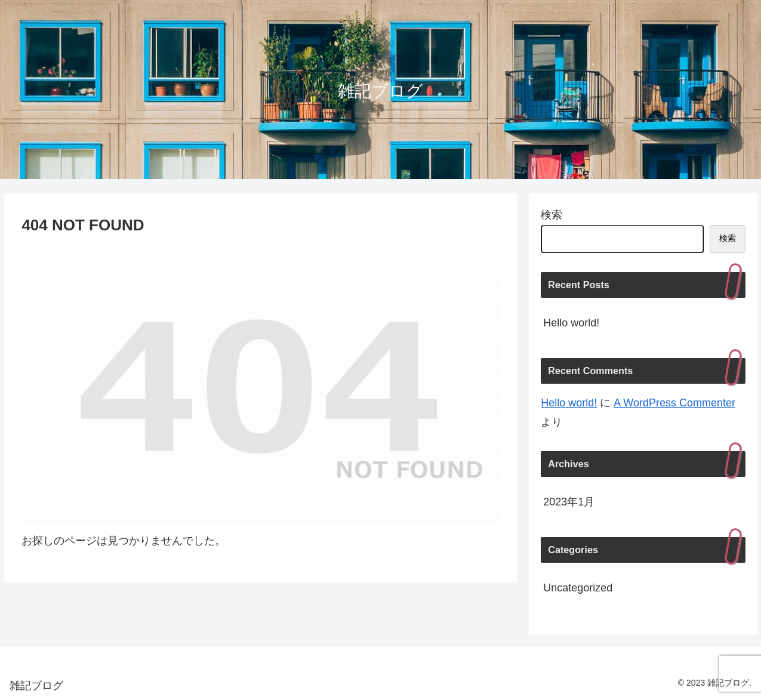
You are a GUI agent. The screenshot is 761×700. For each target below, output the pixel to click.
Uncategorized (578, 588)
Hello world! (571, 323)
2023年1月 (569, 502)
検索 (552, 215)
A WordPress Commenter (674, 403)
